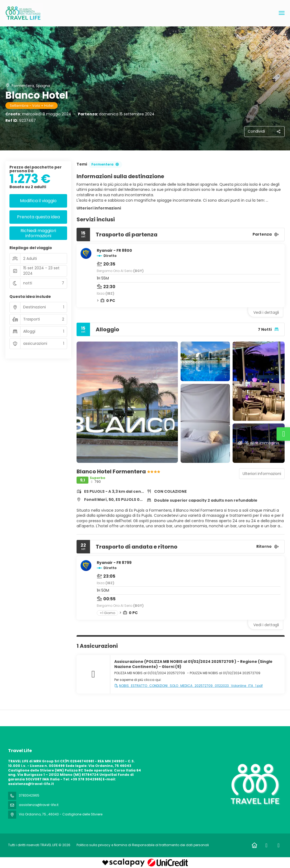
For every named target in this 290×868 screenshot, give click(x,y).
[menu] (282, 13)
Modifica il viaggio (38, 201)
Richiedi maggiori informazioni (38, 233)
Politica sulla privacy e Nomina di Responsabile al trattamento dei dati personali (143, 845)
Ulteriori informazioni (99, 208)
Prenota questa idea (38, 217)
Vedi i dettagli (266, 312)
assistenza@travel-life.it (39, 805)
